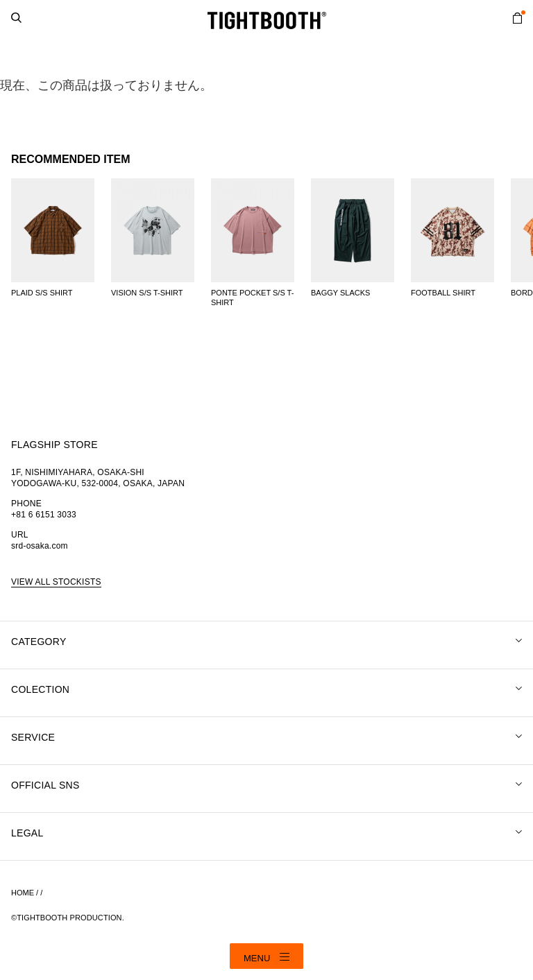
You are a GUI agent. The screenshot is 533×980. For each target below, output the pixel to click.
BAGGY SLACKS (340, 293)
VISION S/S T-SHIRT (147, 293)
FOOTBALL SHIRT (443, 293)
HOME (23, 893)
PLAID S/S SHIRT (42, 293)
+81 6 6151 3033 (44, 515)
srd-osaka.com (40, 546)
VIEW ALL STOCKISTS (56, 582)
